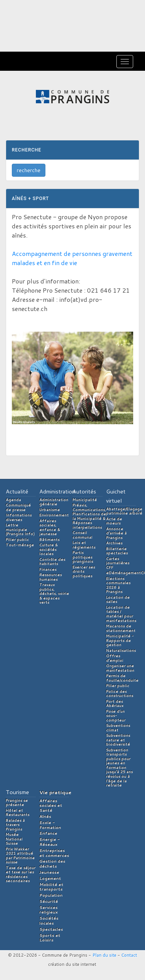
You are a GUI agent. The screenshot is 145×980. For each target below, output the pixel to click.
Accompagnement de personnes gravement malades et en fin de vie (72, 258)
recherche (29, 170)
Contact (129, 955)
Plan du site (104, 955)
